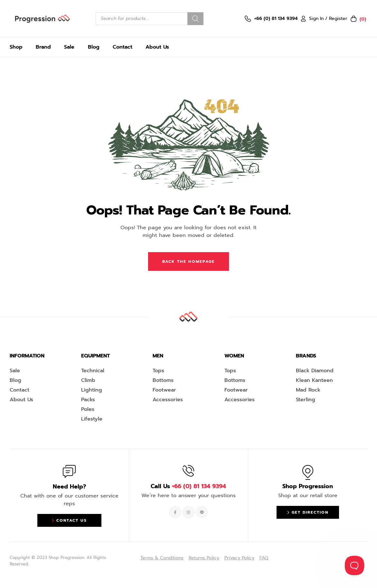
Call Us (188, 486)
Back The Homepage (188, 261)
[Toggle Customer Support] (354, 565)
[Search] (195, 19)
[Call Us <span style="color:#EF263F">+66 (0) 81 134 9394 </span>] (188, 471)
